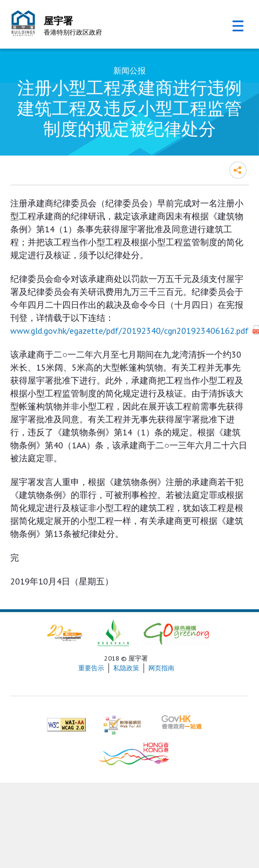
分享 (238, 170)
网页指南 (161, 668)
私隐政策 (126, 668)
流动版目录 (238, 26)
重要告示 (91, 668)
